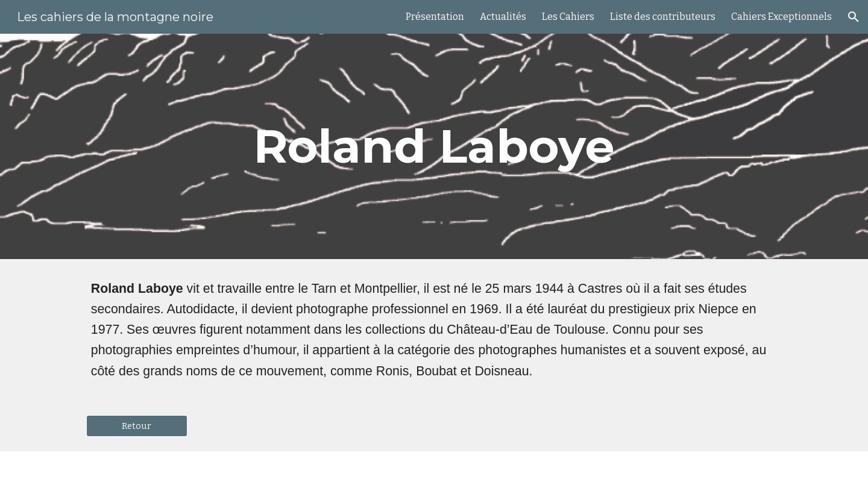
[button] (854, 17)
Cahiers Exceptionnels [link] (782, 17)
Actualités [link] (503, 17)
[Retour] (137, 426)
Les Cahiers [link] (568, 17)
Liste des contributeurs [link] (663, 17)
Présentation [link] (435, 17)
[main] (434, 146)
